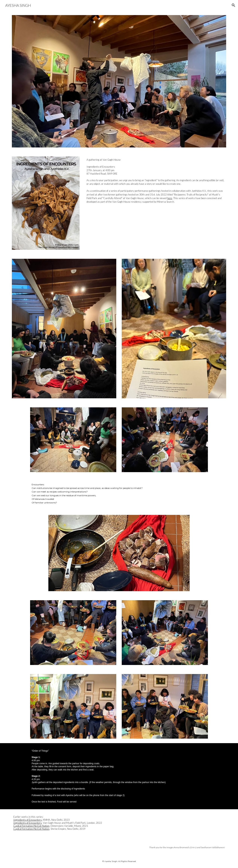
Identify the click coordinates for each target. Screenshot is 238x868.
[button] (233, 5)
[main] (156, 181)
